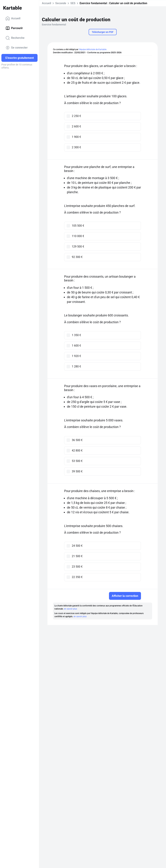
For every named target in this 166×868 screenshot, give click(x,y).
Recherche (15, 38)
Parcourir (14, 28)
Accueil (13, 18)
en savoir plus (70, 609)
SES (73, 3)
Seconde (61, 3)
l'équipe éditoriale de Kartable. (93, 49)
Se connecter (17, 48)
